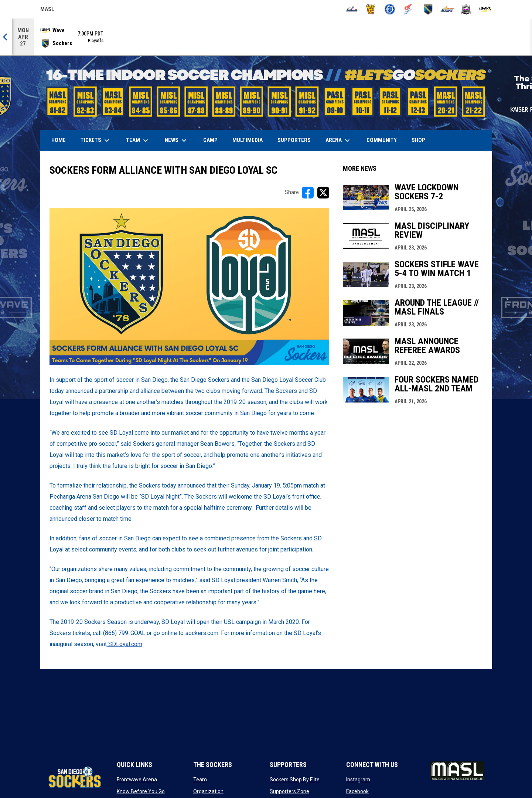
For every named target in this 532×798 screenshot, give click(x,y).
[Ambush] (352, 9)
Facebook (357, 791)
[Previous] (6, 37)
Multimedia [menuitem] (248, 140)
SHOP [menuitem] (421, 140)
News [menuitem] (177, 140)
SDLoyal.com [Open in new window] (125, 644)
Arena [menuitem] (341, 140)
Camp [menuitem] (210, 140)
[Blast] (371, 9)
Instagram (358, 780)
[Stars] (447, 9)
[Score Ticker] (266, 37)
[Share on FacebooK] (308, 193)
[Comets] (409, 9)
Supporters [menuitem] (294, 140)
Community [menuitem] (382, 140)
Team (200, 780)
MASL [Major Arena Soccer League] (47, 10)
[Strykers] (466, 9)
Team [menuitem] (138, 140)
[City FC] (390, 9)
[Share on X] (323, 193)
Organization (208, 791)
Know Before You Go (141, 791)
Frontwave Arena (137, 780)
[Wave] (485, 9)
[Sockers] (428, 9)
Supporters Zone (289, 791)
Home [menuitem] (59, 140)
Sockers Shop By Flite (295, 780)
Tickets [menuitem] (96, 140)
